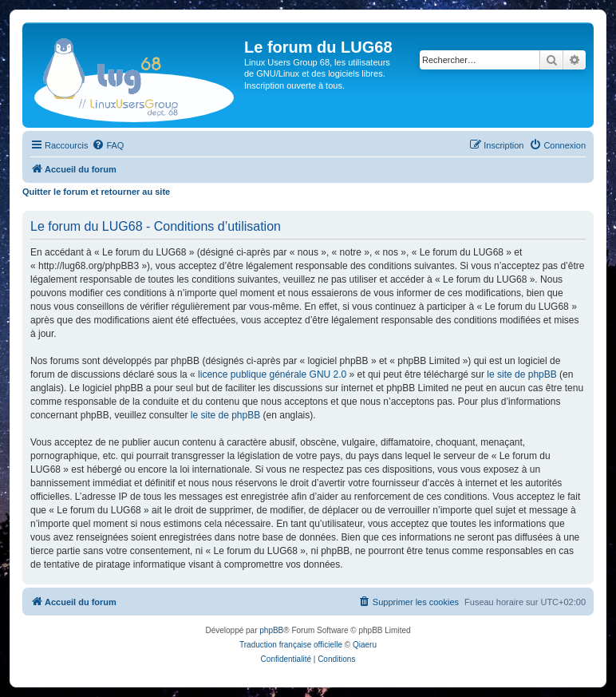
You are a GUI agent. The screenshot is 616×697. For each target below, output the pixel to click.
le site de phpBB (521, 374)
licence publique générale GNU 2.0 (272, 374)
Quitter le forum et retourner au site (96, 192)
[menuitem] (108, 145)
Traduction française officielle (291, 645)
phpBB (271, 630)
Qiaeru (365, 645)
